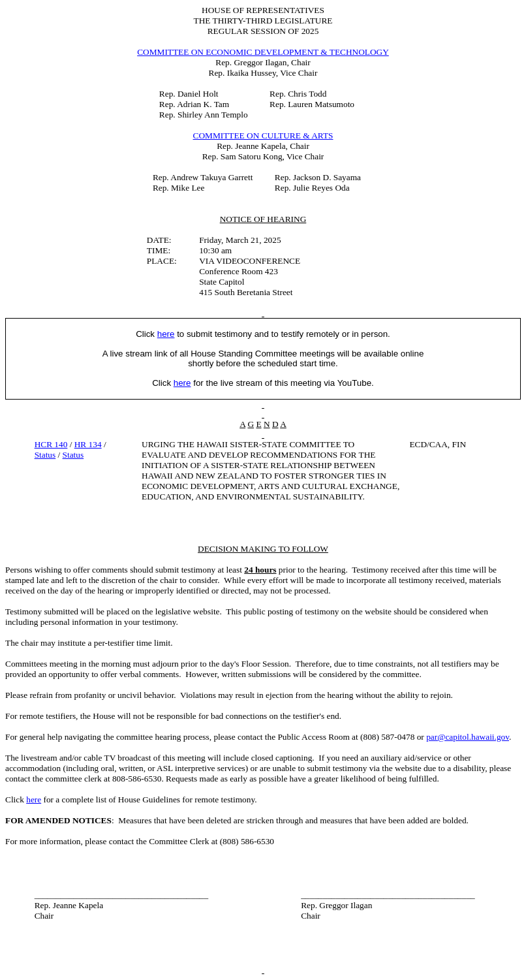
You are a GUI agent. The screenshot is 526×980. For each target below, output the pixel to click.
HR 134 (88, 444)
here (34, 799)
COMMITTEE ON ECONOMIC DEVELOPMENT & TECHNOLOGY (263, 52)
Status (45, 455)
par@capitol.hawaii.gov (468, 737)
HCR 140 (51, 444)
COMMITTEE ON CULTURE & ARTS (263, 135)
